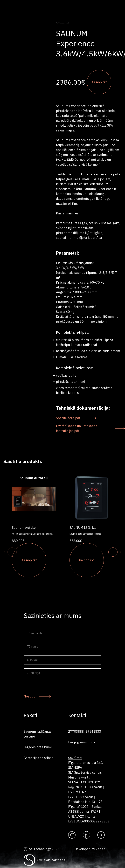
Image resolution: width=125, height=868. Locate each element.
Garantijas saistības (38, 758)
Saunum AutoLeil (25, 528)
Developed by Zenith (90, 849)
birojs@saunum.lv (82, 742)
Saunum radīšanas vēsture (38, 734)
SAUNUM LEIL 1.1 (83, 528)
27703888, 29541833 (85, 731)
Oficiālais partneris (51, 860)
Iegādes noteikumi (38, 747)
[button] (12, 552)
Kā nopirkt (99, 82)
